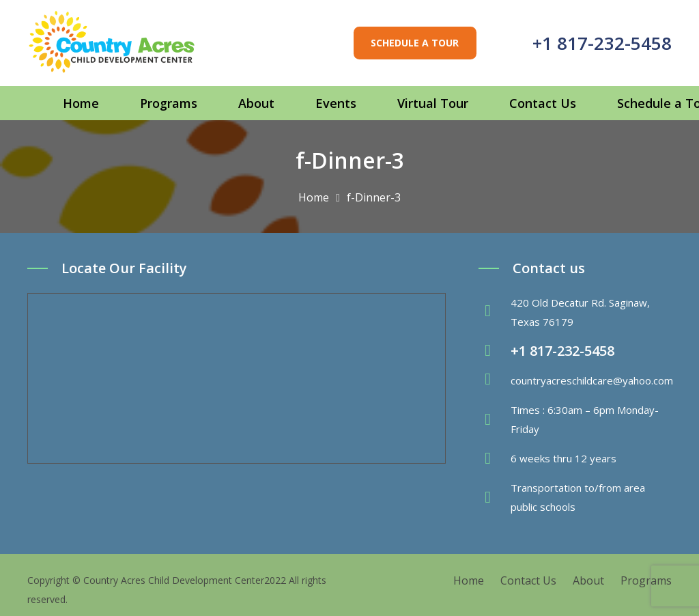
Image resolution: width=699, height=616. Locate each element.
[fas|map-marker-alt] (494, 312)
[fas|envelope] (494, 380)
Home (469, 580)
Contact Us (528, 580)
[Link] (112, 43)
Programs (646, 580)
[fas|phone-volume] (494, 351)
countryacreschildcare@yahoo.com (592, 380)
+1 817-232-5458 (602, 43)
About (588, 580)
